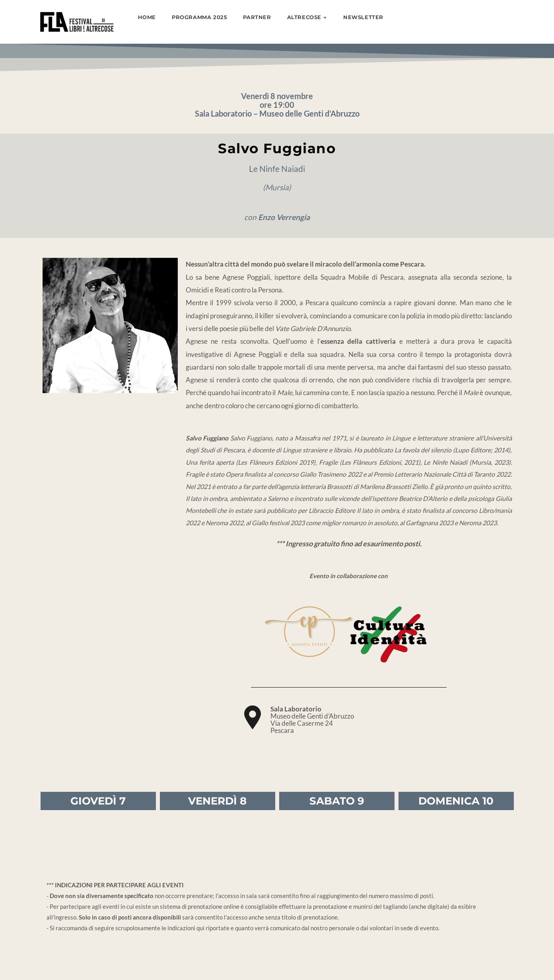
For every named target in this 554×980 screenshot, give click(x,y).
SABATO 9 (337, 801)
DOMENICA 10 (456, 801)
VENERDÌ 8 (217, 801)
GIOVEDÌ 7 (98, 801)
